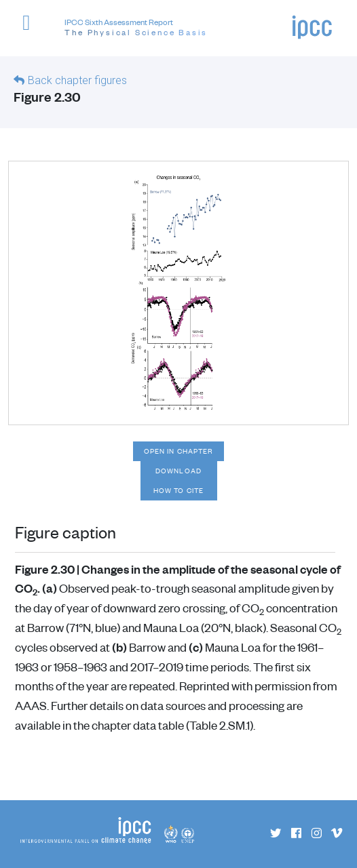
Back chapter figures (77, 80)
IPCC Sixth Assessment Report (136, 28)
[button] (32, 30)
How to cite (178, 490)
